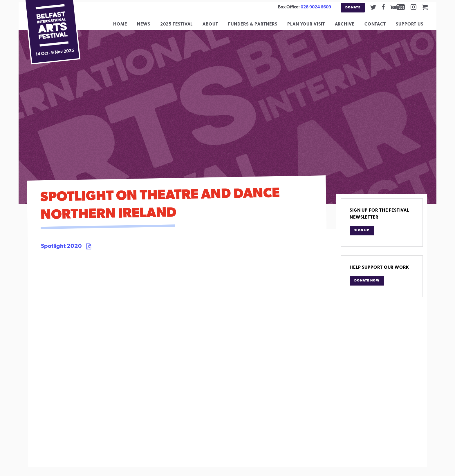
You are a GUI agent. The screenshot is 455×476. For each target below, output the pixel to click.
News (148, 27)
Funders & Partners (257, 27)
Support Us (414, 27)
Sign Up (362, 235)
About (215, 27)
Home (124, 27)
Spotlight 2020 (61, 251)
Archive (349, 27)
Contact (380, 27)
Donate (353, 8)
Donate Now (367, 285)
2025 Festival (181, 27)
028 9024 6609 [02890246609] (316, 7)
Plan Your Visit (310, 27)
